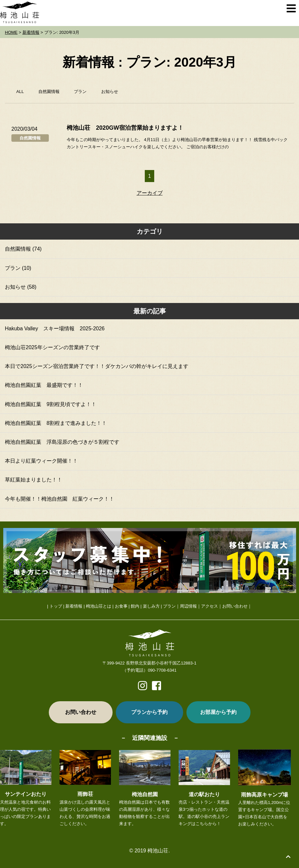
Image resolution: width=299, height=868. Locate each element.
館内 (135, 606)
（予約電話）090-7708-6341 (149, 670)
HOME (11, 32)
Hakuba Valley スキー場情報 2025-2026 (55, 329)
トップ (56, 606)
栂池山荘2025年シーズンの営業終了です (52, 347)
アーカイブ (150, 193)
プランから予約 (149, 712)
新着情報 (31, 32)
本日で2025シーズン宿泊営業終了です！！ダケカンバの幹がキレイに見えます (97, 366)
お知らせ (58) (21, 287)
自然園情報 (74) (23, 249)
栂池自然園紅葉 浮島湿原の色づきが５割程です (62, 442)
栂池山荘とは (99, 606)
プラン (80, 92)
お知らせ (110, 92)
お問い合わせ (235, 606)
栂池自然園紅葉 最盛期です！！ (44, 385)
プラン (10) (18, 268)
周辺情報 (188, 606)
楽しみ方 (151, 606)
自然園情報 (49, 92)
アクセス (210, 606)
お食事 (121, 606)
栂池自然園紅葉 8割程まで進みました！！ (56, 423)
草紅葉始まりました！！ (34, 480)
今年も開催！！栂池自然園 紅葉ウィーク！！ (60, 499)
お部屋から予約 (218, 712)
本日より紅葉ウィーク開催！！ (41, 461)
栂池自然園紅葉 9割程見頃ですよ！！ (51, 404)
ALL (20, 92)
